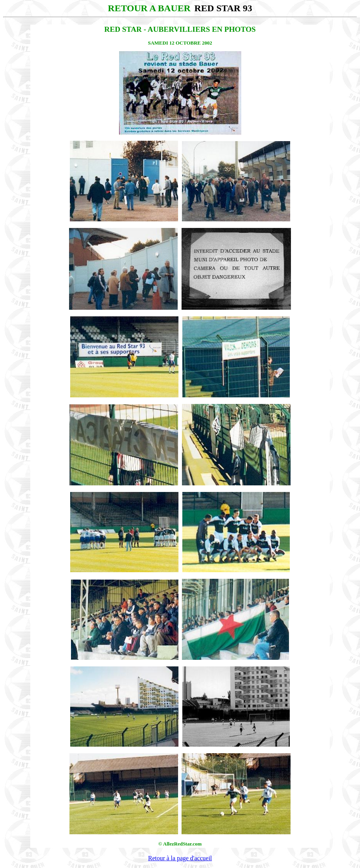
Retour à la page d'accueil (180, 858)
